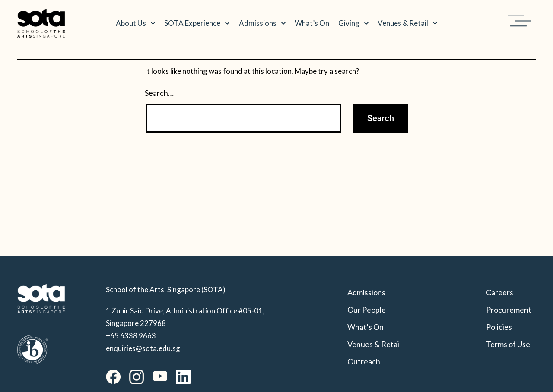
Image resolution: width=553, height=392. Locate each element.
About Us (136, 23)
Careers (500, 292)
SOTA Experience (197, 23)
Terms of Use (508, 344)
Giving (354, 23)
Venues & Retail (408, 23)
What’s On (312, 23)
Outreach (364, 361)
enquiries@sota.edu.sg (143, 348)
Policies (499, 327)
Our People (367, 310)
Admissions (262, 23)
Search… (159, 93)
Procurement (509, 310)
